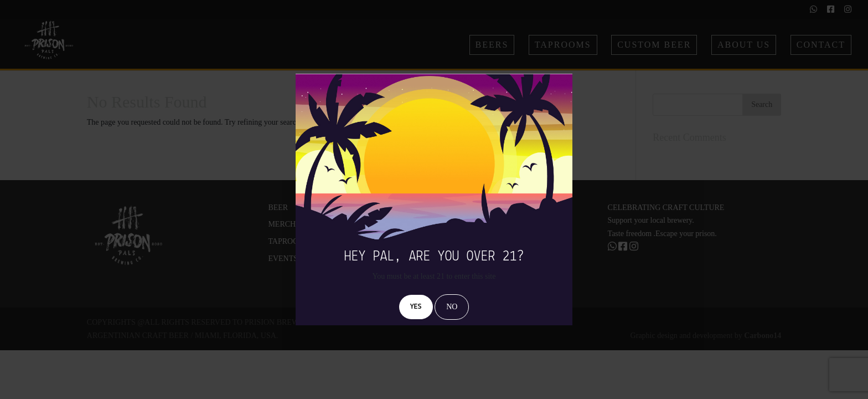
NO (452, 307)
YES (416, 307)
